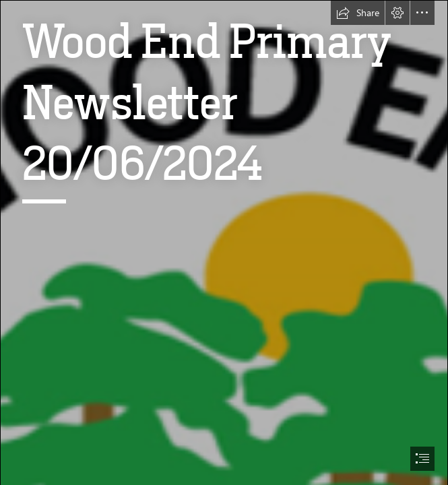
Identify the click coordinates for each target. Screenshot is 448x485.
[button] (358, 13)
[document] (224, 243)
